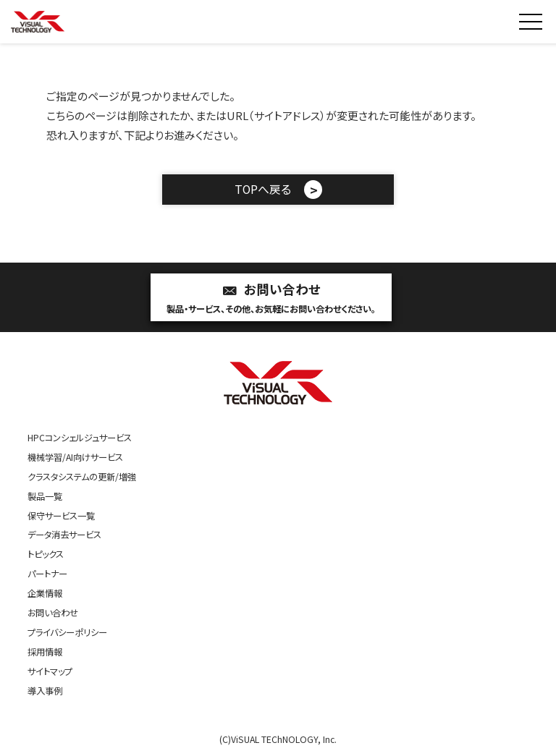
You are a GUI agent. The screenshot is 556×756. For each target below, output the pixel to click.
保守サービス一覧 (61, 516)
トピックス (46, 554)
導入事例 (45, 691)
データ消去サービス (64, 535)
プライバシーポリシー (67, 632)
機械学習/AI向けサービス (75, 457)
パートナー (47, 574)
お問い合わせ (271, 298)
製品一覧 (45, 496)
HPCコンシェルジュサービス (80, 438)
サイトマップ (50, 671)
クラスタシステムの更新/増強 (82, 477)
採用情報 (45, 652)
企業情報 (45, 593)
